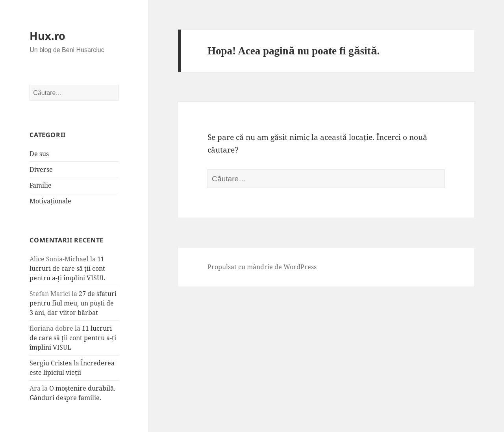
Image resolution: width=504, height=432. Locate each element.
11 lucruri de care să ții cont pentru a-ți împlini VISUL (67, 268)
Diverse (41, 169)
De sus (39, 154)
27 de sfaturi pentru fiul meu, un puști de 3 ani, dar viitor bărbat (73, 303)
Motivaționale (50, 201)
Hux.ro (47, 36)
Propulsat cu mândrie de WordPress (262, 267)
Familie (41, 185)
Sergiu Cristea (51, 363)
